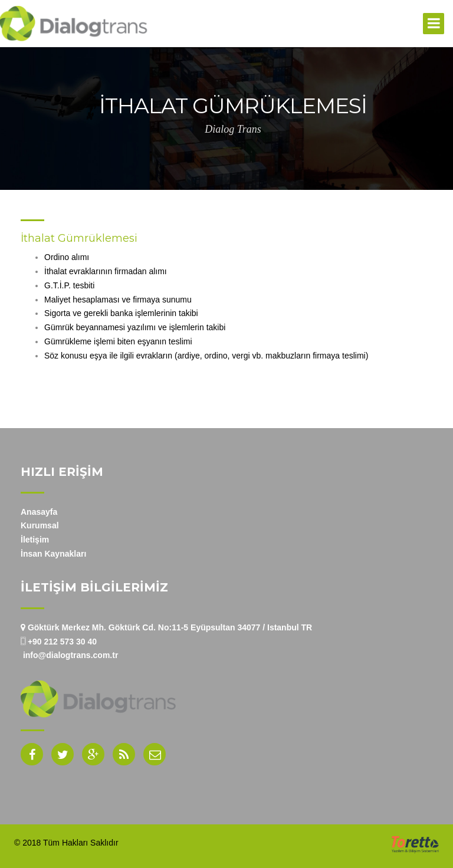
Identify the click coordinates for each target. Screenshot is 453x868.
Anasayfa (39, 512)
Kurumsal (40, 525)
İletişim (35, 540)
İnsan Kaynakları (53, 554)
